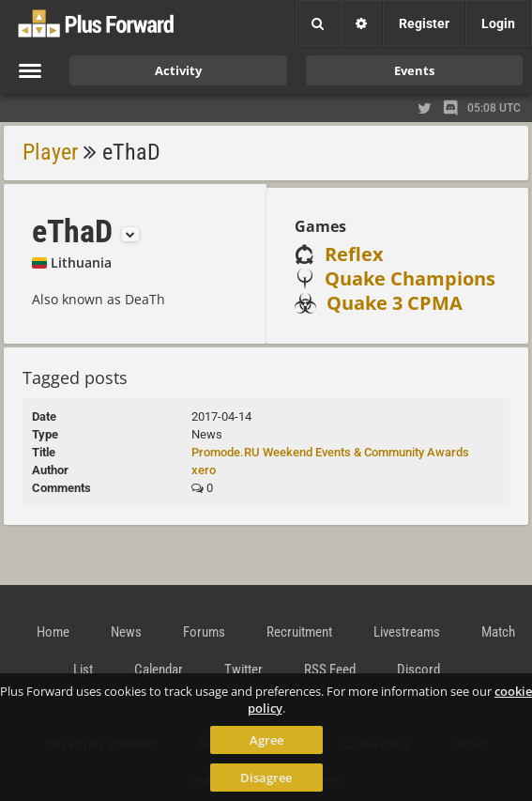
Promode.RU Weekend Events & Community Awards (330, 452)
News (126, 632)
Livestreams (407, 632)
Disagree (266, 778)
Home (53, 632)
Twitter (243, 670)
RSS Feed (330, 670)
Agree (266, 740)
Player (50, 152)
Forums (204, 632)
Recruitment (299, 632)
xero (204, 470)
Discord (418, 670)
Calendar (159, 670)
